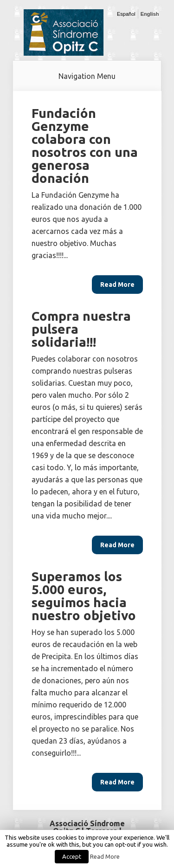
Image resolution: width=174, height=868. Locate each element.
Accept (72, 856)
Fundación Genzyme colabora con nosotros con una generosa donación (85, 146)
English (150, 14)
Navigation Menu (87, 76)
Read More (105, 857)
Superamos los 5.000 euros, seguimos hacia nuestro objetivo (84, 596)
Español (126, 14)
